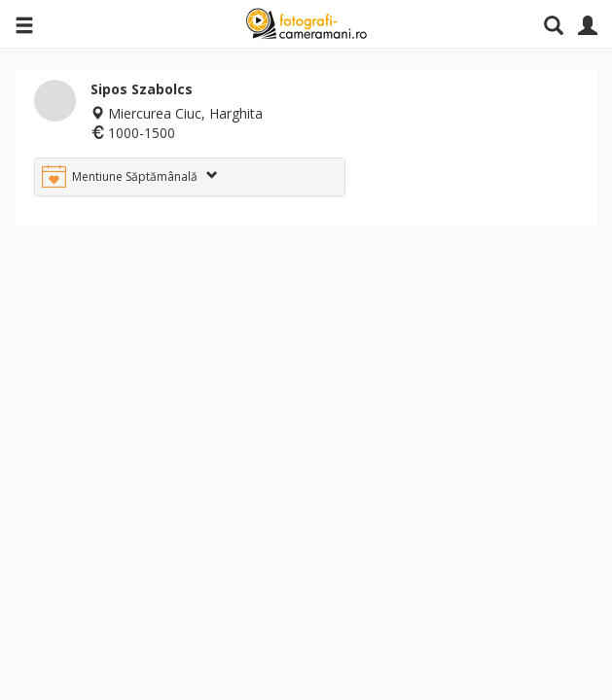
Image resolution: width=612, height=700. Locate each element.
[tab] (190, 177)
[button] (190, 177)
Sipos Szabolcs (142, 89)
